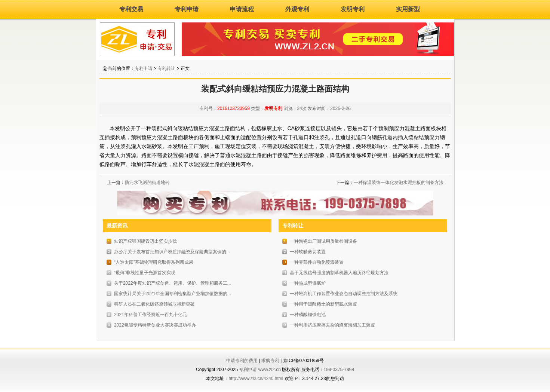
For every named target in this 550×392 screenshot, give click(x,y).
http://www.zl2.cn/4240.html (256, 379)
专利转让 (166, 68)
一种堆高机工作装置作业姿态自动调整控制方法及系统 (344, 294)
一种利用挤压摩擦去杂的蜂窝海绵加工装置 (332, 325)
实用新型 (408, 9)
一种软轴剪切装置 (308, 252)
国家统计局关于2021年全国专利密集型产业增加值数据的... (173, 294)
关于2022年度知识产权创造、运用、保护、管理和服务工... (173, 283)
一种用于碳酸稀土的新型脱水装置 (323, 304)
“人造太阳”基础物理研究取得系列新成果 (154, 262)
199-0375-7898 (339, 370)
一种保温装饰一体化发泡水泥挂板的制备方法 (399, 183)
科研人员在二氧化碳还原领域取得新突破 (154, 304)
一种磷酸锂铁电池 (308, 315)
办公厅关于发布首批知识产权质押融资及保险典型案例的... (172, 252)
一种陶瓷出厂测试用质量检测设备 (323, 241)
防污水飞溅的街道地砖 (147, 183)
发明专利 (353, 9)
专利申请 (187, 9)
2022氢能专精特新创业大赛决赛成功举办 (155, 325)
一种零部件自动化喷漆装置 (317, 262)
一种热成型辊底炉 (308, 283)
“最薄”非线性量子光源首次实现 (145, 273)
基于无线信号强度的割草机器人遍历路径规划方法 (339, 273)
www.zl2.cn (270, 370)
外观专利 (297, 9)
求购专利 (270, 361)
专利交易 (131, 9)
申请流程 (242, 9)
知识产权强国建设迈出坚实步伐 (145, 241)
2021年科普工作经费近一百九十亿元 (150, 315)
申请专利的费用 (242, 361)
